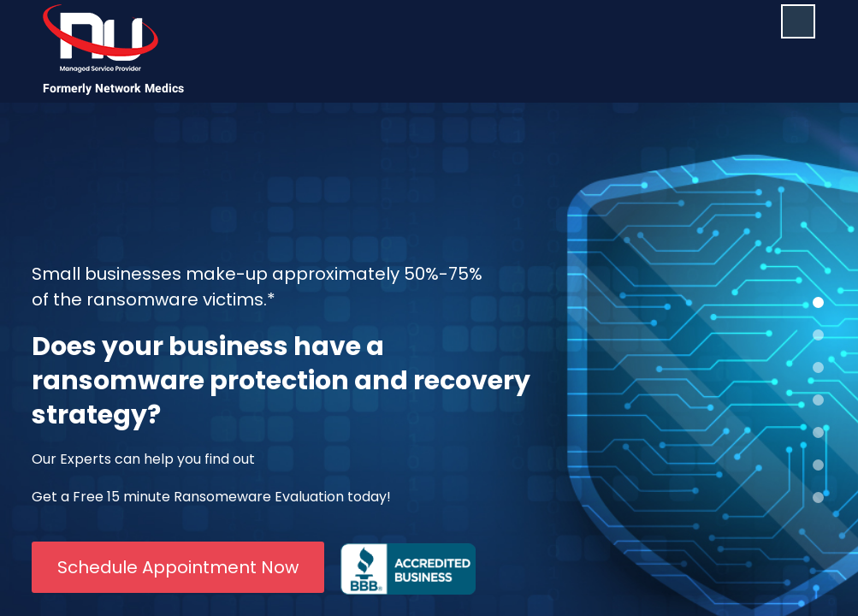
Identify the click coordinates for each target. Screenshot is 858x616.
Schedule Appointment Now (178, 567)
